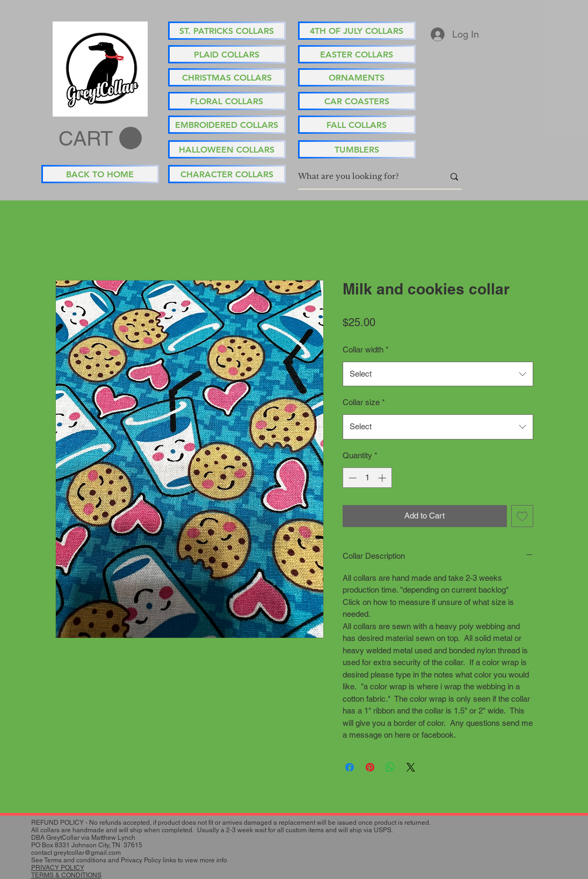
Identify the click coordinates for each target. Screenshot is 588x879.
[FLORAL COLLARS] (227, 101)
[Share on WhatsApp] (390, 767)
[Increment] (383, 478)
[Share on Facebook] (350, 767)
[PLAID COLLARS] (227, 54)
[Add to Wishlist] (522, 516)
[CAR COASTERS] (357, 101)
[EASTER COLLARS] (357, 54)
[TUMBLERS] (357, 149)
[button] (100, 139)
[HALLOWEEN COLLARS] (227, 149)
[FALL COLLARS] (357, 125)
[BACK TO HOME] (100, 174)
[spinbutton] (367, 478)
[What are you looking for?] (363, 177)
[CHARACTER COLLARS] (227, 174)
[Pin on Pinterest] (370, 767)
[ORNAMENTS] (357, 77)
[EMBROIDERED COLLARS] (227, 125)
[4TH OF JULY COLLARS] (357, 31)
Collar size (364, 402)
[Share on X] (411, 767)
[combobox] (438, 374)
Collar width (366, 350)
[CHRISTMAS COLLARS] (227, 77)
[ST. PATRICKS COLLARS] (227, 31)
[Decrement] (351, 478)
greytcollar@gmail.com (87, 853)
